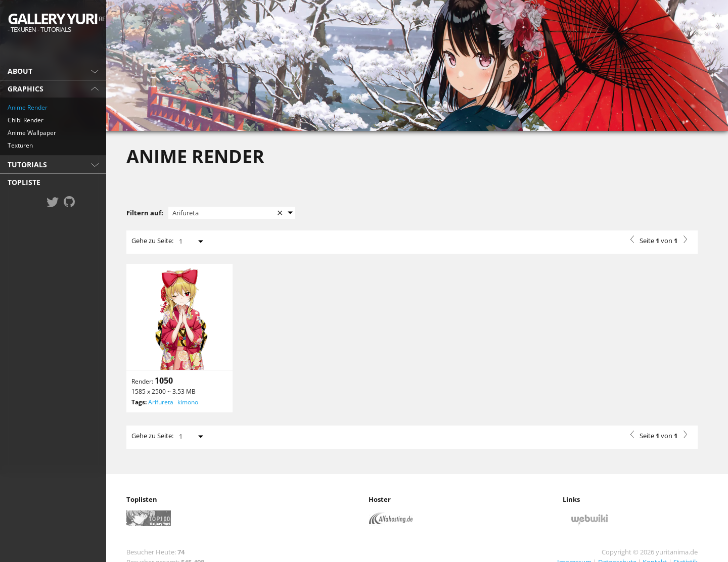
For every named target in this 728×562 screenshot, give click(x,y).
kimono (188, 402)
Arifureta (161, 402)
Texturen (20, 145)
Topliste (24, 182)
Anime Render (28, 107)
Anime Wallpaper (32, 133)
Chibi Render (26, 120)
